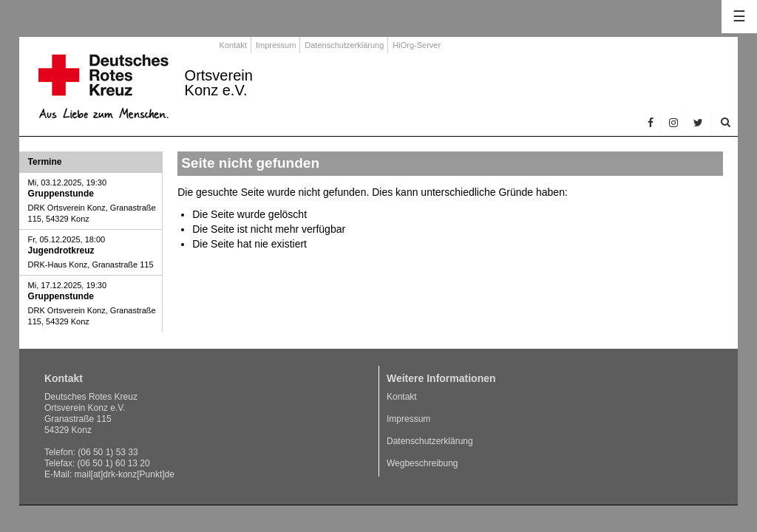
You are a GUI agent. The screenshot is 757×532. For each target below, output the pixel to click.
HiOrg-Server (417, 45)
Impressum (276, 45)
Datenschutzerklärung (344, 45)
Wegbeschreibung (422, 463)
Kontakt (233, 45)
